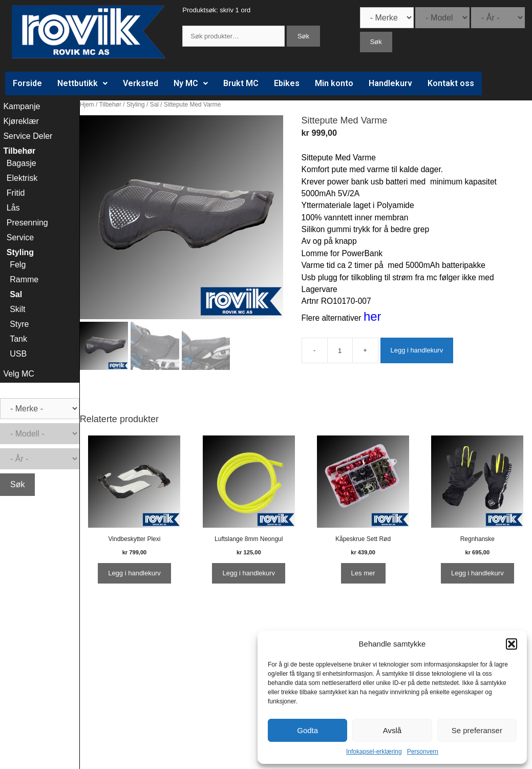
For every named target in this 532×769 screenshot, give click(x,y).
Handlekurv (390, 83)
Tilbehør (110, 105)
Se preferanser (477, 730)
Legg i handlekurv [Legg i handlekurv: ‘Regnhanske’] (477, 573)
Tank (18, 339)
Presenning (27, 223)
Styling (136, 105)
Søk (303, 36)
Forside (27, 83)
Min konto (334, 83)
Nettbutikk (82, 83)
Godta (307, 730)
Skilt (17, 309)
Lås (13, 208)
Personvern (423, 752)
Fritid (16, 193)
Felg (18, 265)
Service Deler (28, 136)
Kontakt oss (451, 83)
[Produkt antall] (340, 350)
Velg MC (18, 374)
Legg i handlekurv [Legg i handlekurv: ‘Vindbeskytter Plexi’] (134, 573)
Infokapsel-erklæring (374, 752)
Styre (19, 324)
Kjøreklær (21, 121)
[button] (512, 644)
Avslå (392, 730)
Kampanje (22, 106)
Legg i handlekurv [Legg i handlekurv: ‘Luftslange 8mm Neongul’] (249, 573)
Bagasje (22, 163)
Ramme (24, 279)
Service (20, 237)
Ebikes (287, 83)
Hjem (87, 105)
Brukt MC (241, 83)
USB (18, 354)
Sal (154, 105)
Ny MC (191, 83)
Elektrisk (22, 178)
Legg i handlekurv (417, 350)
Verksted (141, 83)
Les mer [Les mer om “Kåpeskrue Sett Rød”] (363, 573)
